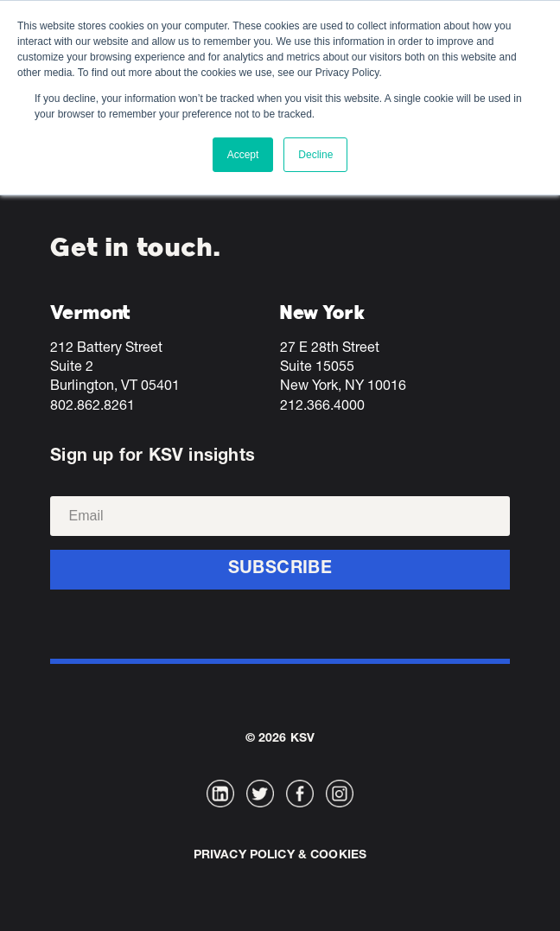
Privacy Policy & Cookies (280, 856)
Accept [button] (243, 155)
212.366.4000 (322, 407)
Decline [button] (315, 155)
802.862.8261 (92, 407)
